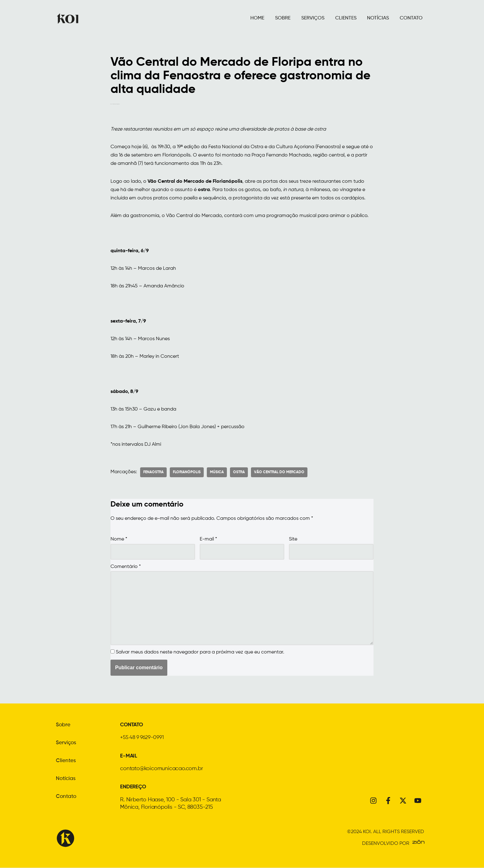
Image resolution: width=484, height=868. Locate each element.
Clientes (66, 762)
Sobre (63, 726)
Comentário (126, 568)
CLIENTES (346, 18)
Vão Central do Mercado (279, 473)
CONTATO (411, 18)
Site (293, 540)
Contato (66, 798)
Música (217, 473)
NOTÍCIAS (378, 18)
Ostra (239, 473)
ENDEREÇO (134, 787)
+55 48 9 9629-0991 (144, 739)
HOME (257, 18)
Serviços (67, 744)
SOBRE (282, 18)
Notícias (66, 780)
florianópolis (187, 473)
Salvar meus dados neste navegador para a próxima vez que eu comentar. (200, 654)
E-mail (208, 540)
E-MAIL (129, 757)
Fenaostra (153, 473)
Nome (119, 540)
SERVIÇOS (312, 18)
